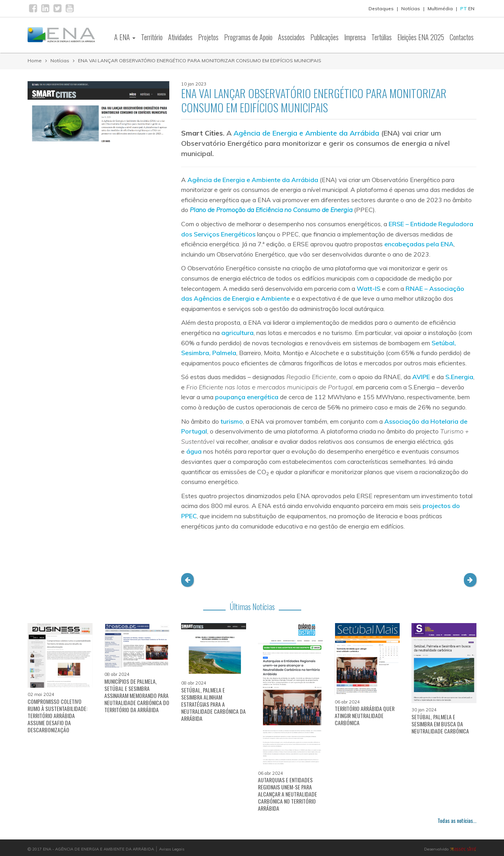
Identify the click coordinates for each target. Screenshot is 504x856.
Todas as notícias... (457, 820)
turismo (232, 421)
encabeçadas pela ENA (419, 244)
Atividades (180, 37)
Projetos (208, 37)
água (194, 451)
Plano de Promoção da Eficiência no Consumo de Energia (271, 210)
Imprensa (355, 37)
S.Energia (459, 377)
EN (471, 8)
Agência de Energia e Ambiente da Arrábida (306, 133)
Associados (291, 37)
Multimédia (440, 8)
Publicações (324, 37)
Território (152, 37)
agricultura (237, 333)
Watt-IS (369, 288)
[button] (187, 580)
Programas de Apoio (248, 37)
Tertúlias (382, 37)
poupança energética (247, 397)
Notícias (411, 8)
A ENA (125, 37)
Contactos (462, 37)
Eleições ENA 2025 (421, 37)
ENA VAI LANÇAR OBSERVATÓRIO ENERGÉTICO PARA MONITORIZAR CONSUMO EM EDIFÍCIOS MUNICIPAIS (200, 60)
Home (35, 60)
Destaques (381, 8)
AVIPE (421, 377)
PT (464, 8)
